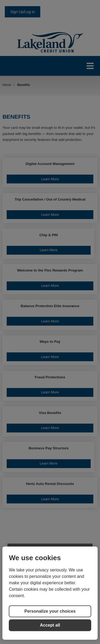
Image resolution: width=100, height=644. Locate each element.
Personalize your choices (50, 611)
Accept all (50, 625)
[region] (50, 593)
